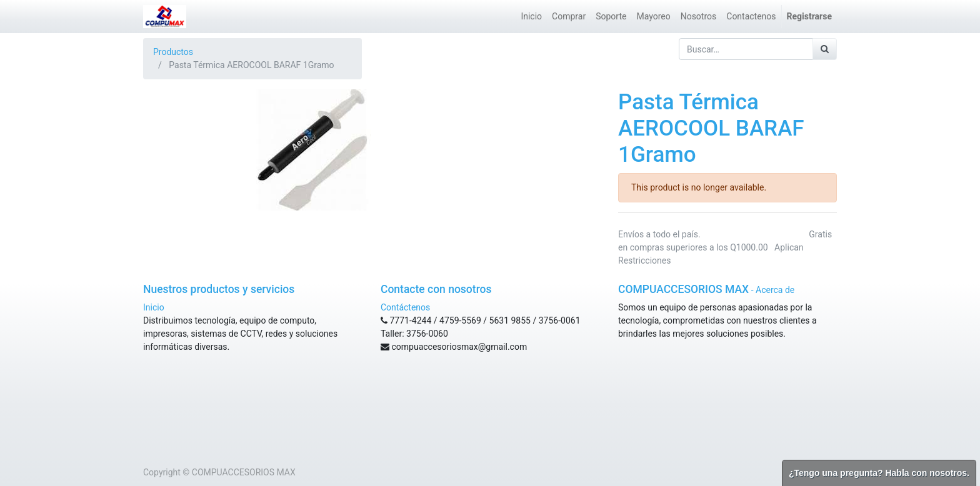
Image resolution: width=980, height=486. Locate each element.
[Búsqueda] (825, 49)
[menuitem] (531, 17)
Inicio (154, 307)
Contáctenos (405, 307)
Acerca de (775, 290)
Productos (173, 52)
